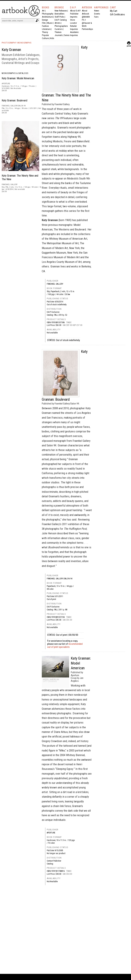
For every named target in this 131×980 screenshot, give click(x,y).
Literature (46, 29)
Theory (45, 32)
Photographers (61, 26)
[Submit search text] (37, 21)
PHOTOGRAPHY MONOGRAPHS (17, 43)
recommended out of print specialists (65, 645)
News (97, 11)
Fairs (96, 17)
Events (97, 14)
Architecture (47, 17)
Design (45, 20)
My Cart (114, 11)
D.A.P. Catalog (61, 20)
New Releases (61, 11)
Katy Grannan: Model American (18, 78)
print (129, 45)
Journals (59, 35)
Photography (48, 14)
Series (67, 35)
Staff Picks (59, 17)
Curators (59, 29)
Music (50, 23)
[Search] (18, 21)
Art (43, 11)
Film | (45, 23)
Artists (57, 23)
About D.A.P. (75, 11)
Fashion (45, 26)
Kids (52, 38)
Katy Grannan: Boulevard (14, 100)
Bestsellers (59, 14)
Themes (58, 32)
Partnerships (87, 29)
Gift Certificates (117, 14)
